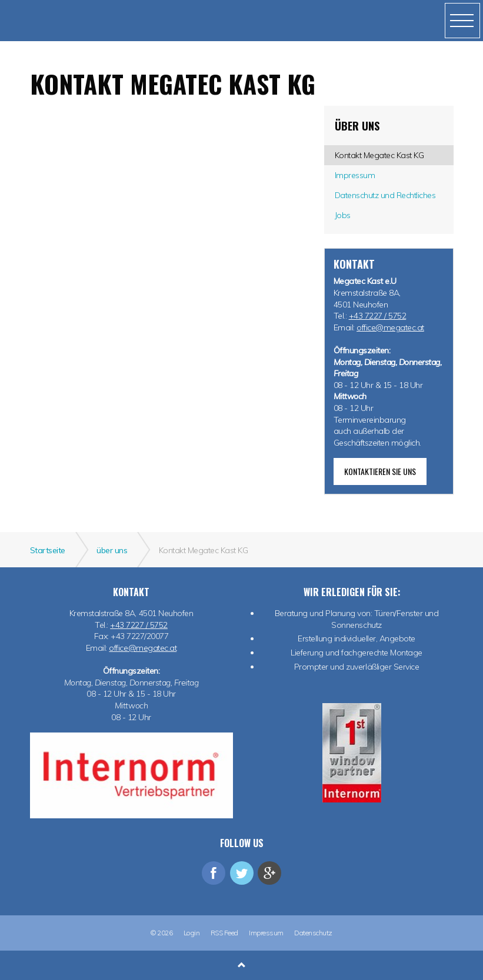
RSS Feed (224, 933)
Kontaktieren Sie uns (380, 471)
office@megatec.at (390, 327)
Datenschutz (313, 933)
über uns (357, 126)
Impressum (266, 933)
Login (192, 933)
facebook (214, 873)
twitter (242, 873)
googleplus (269, 873)
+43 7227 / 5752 (378, 316)
